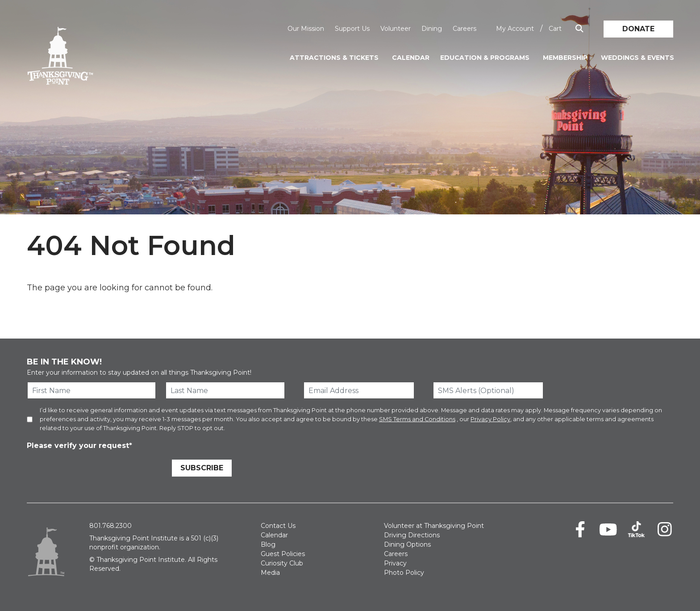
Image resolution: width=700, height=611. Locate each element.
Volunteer (396, 29)
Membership (565, 58)
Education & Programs (485, 58)
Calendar (411, 58)
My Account (515, 29)
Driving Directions (412, 535)
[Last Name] (225, 390)
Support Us (352, 29)
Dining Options (407, 544)
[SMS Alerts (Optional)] (488, 390)
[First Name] (92, 390)
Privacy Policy (490, 419)
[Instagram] (665, 529)
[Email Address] (359, 390)
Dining (432, 29)
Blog (268, 544)
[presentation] (95, 469)
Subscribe (202, 468)
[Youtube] (608, 529)
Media (270, 573)
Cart (555, 29)
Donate (638, 29)
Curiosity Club (282, 563)
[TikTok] (636, 529)
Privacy (395, 563)
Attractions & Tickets (334, 58)
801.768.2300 (110, 526)
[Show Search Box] (579, 29)
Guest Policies (283, 554)
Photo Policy (404, 573)
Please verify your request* (79, 446)
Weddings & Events (637, 58)
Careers (465, 29)
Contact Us (278, 526)
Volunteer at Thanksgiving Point (434, 526)
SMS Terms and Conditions (417, 419)
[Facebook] (580, 529)
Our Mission (306, 29)
